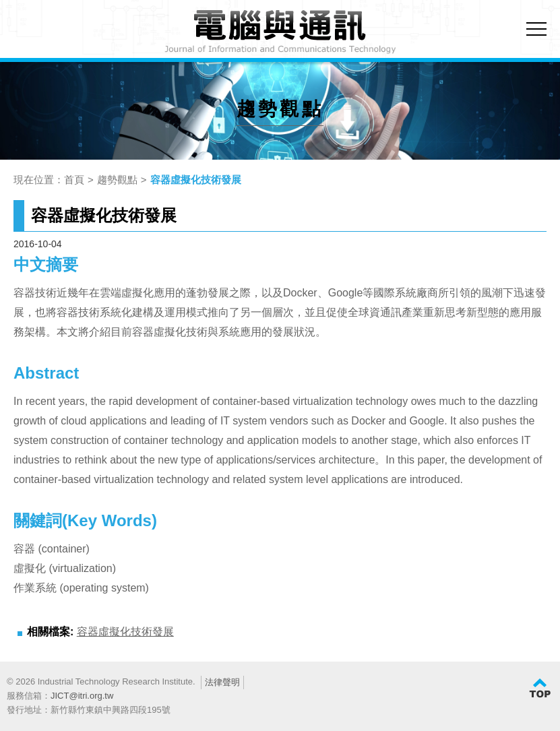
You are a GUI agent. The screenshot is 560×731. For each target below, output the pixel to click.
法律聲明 (222, 682)
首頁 (74, 180)
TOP (540, 689)
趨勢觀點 (117, 180)
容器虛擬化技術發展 (196, 180)
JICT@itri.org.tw (82, 696)
